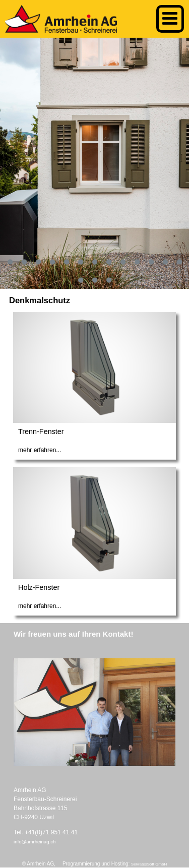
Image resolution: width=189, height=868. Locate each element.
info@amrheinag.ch (35, 842)
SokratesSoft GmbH (149, 864)
